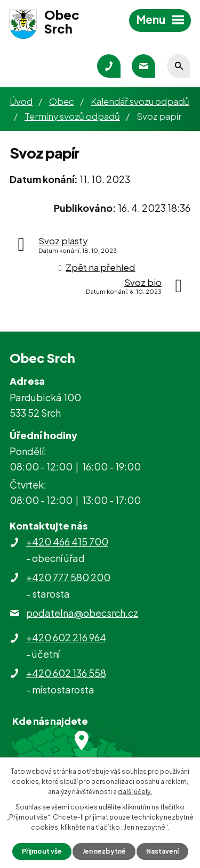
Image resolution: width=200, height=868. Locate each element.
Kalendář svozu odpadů (140, 101)
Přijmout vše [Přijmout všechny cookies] (42, 851)
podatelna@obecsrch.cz (82, 613)
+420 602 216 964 (66, 637)
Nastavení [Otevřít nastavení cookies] (162, 851)
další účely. (135, 792)
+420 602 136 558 (66, 673)
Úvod (21, 101)
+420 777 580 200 (68, 577)
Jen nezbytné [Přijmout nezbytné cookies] (104, 851)
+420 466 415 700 (67, 542)
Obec (62, 101)
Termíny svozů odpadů (72, 116)
